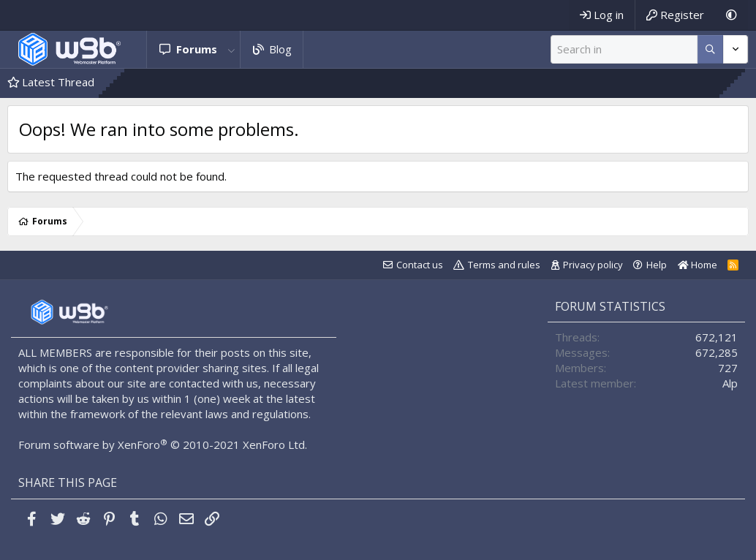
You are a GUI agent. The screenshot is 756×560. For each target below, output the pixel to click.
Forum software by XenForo (163, 444)
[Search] (624, 49)
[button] (232, 49)
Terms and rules (504, 265)
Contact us (420, 265)
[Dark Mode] (732, 15)
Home (698, 265)
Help (657, 265)
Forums (197, 49)
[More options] (710, 49)
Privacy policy (593, 265)
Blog (280, 49)
